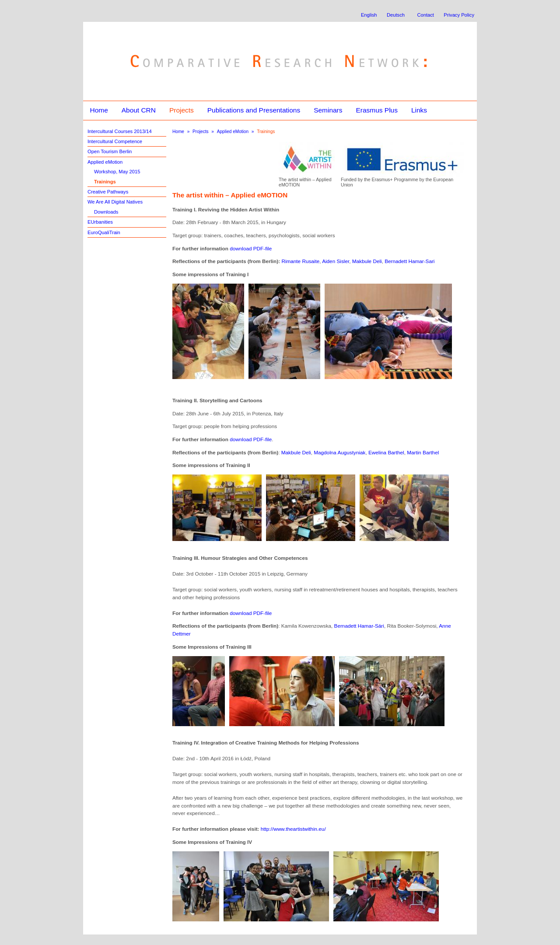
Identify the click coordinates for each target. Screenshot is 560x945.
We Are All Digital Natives (115, 202)
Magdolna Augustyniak (339, 452)
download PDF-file (251, 248)
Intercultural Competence (115, 141)
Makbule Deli (367, 261)
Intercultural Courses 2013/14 (120, 131)
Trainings (105, 182)
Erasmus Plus (376, 110)
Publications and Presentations (254, 110)
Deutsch (396, 15)
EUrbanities (100, 222)
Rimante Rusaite (300, 261)
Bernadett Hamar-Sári (359, 626)
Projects (182, 110)
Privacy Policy (459, 15)
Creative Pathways (108, 192)
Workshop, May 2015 (117, 172)
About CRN (139, 110)
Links (419, 110)
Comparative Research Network (217, 43)
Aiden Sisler (336, 261)
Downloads (106, 212)
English (369, 15)
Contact (425, 15)
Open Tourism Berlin (110, 151)
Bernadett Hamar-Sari (409, 261)
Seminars (328, 110)
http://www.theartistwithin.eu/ (293, 829)
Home (99, 110)
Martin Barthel (423, 452)
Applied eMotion (105, 162)
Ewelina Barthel (386, 452)
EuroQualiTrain (104, 232)
